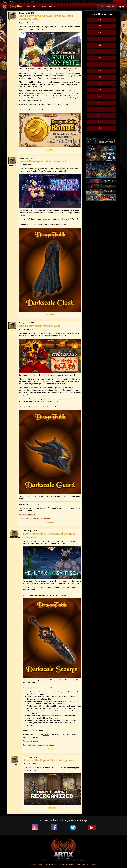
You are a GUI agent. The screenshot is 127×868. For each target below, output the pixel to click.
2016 (99, 83)
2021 (99, 51)
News (28, 2)
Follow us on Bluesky (27, 515)
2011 (99, 115)
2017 (99, 77)
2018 (99, 71)
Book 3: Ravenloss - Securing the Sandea (49, 534)
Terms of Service (37, 864)
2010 (99, 122)
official (43, 508)
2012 (99, 109)
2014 (99, 96)
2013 (99, 102)
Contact (94, 864)
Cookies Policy (82, 864)
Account (107, 7)
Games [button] (20, 2)
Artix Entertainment (75, 860)
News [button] (35, 7)
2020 (99, 58)
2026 (99, 20)
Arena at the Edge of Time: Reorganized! (49, 760)
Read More (50, 150)
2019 (99, 64)
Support (43, 2)
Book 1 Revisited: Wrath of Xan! (40, 326)
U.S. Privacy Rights (67, 864)
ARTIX (12, 2)
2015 (99, 90)
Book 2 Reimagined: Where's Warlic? (43, 161)
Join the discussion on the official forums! (35, 519)
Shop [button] (34, 2)
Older (99, 128)
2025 (99, 26)
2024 (99, 32)
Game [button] (28, 7)
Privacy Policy (51, 864)
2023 (99, 39)
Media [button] (44, 7)
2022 (99, 45)
